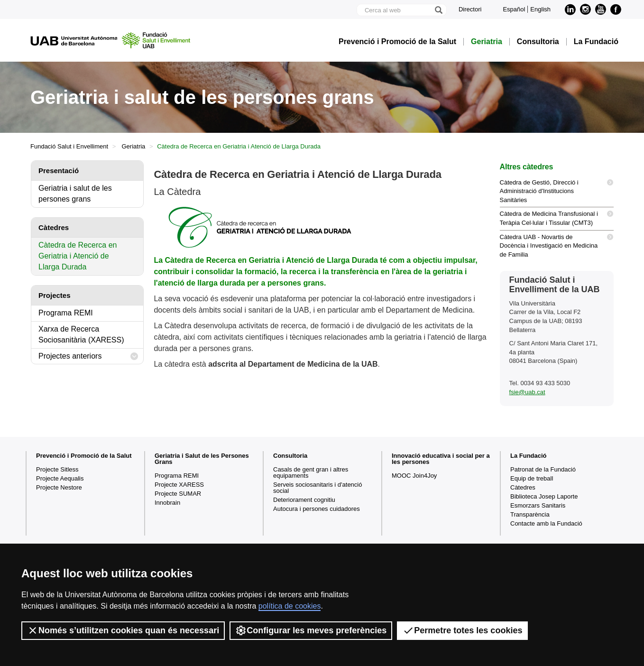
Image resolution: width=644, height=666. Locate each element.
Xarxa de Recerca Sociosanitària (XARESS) (81, 334)
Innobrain (167, 503)
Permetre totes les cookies (462, 630)
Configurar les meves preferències (311, 630)
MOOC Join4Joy (414, 476)
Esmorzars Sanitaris (538, 505)
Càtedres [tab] (54, 227)
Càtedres (523, 487)
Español (514, 9)
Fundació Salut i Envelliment (69, 146)
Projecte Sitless (57, 469)
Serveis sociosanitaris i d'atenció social (317, 488)
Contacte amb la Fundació (546, 523)
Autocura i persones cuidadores (317, 509)
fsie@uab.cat (527, 392)
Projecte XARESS (179, 485)
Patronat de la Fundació (543, 469)
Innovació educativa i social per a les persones (441, 459)
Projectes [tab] (55, 295)
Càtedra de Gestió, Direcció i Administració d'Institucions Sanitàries (557, 190)
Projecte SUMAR (178, 494)
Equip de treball (532, 478)
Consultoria (538, 42)
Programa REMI (66, 313)
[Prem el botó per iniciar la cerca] (438, 10)
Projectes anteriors (88, 356)
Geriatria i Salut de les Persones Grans (202, 459)
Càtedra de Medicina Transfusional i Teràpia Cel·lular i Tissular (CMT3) (557, 217)
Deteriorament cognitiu (304, 500)
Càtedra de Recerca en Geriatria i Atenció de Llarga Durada (78, 256)
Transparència (530, 514)
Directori (470, 9)
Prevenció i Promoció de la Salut (397, 42)
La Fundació (596, 42)
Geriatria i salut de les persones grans (75, 194)
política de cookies (290, 606)
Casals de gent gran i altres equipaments (311, 472)
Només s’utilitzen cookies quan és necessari (123, 630)
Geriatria (487, 42)
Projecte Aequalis (60, 478)
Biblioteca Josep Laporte (544, 496)
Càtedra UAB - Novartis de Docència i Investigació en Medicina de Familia (557, 244)
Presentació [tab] (59, 171)
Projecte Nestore (59, 487)
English (540, 9)
